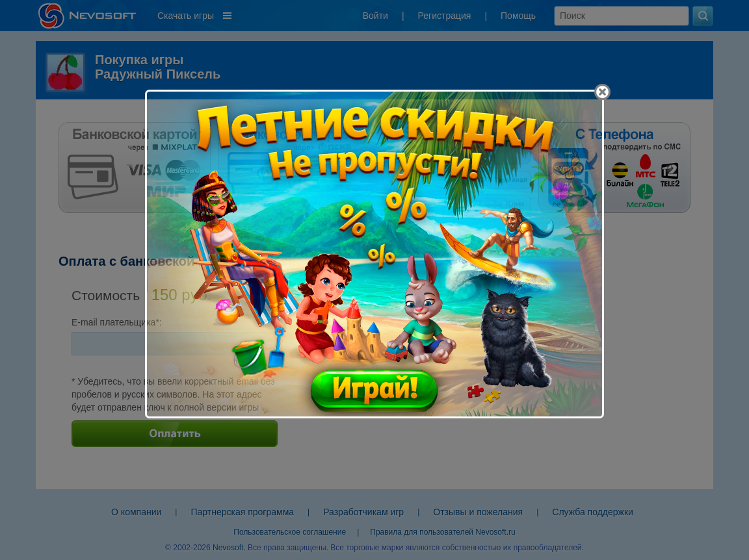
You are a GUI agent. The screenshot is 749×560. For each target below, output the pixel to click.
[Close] (602, 92)
